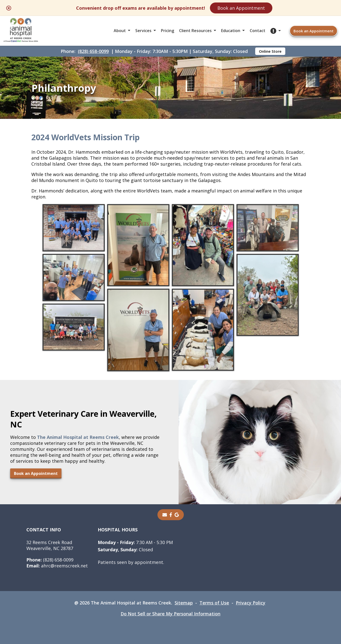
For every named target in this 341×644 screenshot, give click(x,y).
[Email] (165, 515)
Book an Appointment (241, 8)
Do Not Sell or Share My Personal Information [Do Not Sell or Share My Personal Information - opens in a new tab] (170, 614)
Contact (258, 31)
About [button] (120, 31)
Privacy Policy (251, 603)
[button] (276, 31)
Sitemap (184, 603)
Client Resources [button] (195, 31)
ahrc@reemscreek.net (57, 566)
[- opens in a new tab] (171, 515)
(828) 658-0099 (93, 51)
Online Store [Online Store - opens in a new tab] (270, 51)
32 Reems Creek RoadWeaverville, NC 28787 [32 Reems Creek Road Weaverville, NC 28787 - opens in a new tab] (50, 545)
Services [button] (143, 31)
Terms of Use (214, 603)
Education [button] (231, 31)
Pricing (168, 31)
